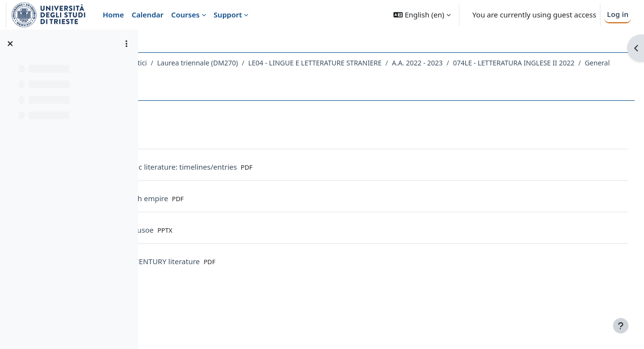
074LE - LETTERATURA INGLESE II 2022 (228, 75)
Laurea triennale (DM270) (311, 63)
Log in (618, 14)
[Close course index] (10, 44)
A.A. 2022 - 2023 (531, 63)
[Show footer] (621, 326)
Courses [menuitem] (185, 15)
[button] (422, 15)
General (312, 75)
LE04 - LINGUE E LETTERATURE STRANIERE (429, 63)
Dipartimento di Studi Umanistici (209, 63)
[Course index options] (126, 44)
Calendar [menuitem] (148, 15)
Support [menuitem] (228, 15)
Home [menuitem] (113, 15)
